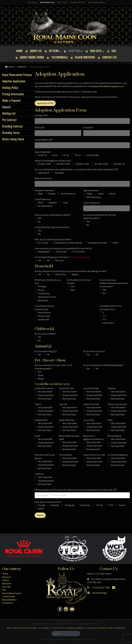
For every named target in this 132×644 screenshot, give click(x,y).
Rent (73, 290)
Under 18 (42, 155)
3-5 (104, 319)
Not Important (45, 399)
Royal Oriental (62, 2)
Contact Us (109, 57)
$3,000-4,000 (82, 164)
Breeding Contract (12, 126)
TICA (111, 505)
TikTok (99, 505)
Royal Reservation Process (17, 75)
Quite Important (46, 395)
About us (36, 51)
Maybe (75, 274)
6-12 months (79, 252)
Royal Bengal (32, 2)
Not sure (60, 260)
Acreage (42, 286)
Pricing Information (13, 94)
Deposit (6, 107)
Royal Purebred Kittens (96, 2)
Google (42, 505)
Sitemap (90, 640)
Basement (43, 300)
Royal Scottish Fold (78, 2)
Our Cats (96, 51)
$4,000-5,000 (102, 164)
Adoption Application (14, 81)
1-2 (104, 316)
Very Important (45, 392)
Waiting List (9, 113)
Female (52, 194)
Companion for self (98, 243)
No (39, 222)
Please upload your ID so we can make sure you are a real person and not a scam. (76, 490)
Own (73, 286)
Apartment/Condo (47, 297)
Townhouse (44, 293)
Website (55, 505)
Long (65, 202)
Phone (40, 128)
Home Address (44, 140)
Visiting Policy (10, 87)
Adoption (74, 51)
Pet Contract (9, 120)
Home (19, 51)
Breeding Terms (11, 133)
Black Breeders (85, 57)
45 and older (93, 155)
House (41, 290)
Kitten (89, 194)
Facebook (85, 505)
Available (59, 173)
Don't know (61, 274)
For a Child (43, 243)
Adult (101, 194)
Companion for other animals (68, 243)
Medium (53, 202)
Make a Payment (11, 100)
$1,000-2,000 (44, 164)
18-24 (55, 155)
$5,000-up (119, 164)
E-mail (88, 128)
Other (116, 243)
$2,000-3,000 (63, 164)
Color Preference (92, 203)
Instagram (70, 505)
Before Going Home (13, 139)
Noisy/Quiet (44, 316)
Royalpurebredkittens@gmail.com (107, 86)
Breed (41, 379)
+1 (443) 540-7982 (101, 588)
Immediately (44, 252)
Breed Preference (43, 178)
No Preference (68, 194)
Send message (99, 593)
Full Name (41, 115)
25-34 (66, 155)
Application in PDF (45, 103)
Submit (40, 515)
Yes (40, 218)
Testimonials (59, 57)
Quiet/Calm (44, 319)
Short (41, 202)
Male (40, 194)
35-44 (78, 155)
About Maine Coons (32, 57)
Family (41, 509)
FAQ (114, 51)
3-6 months (61, 252)
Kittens (54, 51)
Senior (112, 194)
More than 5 (109, 323)
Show (41, 375)
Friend (122, 505)
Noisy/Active (44, 312)
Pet (40, 372)
